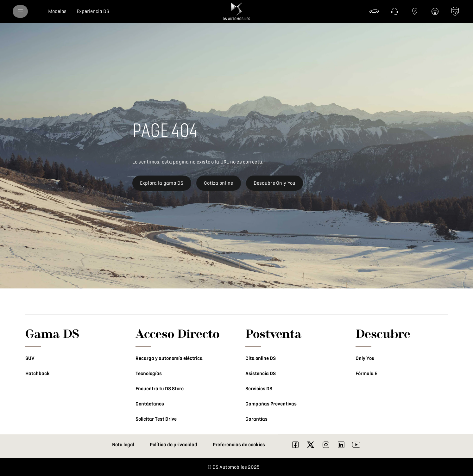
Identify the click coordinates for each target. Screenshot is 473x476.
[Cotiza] (374, 11)
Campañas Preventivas (271, 404)
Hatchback (38, 374)
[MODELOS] (20, 11)
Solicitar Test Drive (156, 419)
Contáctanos (150, 404)
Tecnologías (149, 374)
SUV (30, 358)
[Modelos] (57, 11)
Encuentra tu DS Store (160, 389)
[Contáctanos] (394, 11)
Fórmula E (366, 374)
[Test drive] (435, 11)
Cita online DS (261, 358)
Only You (365, 358)
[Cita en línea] (455, 11)
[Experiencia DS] (93, 11)
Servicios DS (259, 389)
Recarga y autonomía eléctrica (169, 358)
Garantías (256, 419)
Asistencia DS (261, 374)
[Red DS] (415, 11)
